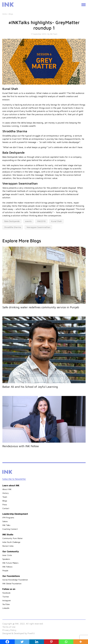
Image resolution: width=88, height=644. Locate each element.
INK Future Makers (10, 563)
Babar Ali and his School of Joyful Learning (30, 387)
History (6, 493)
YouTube (6, 604)
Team (5, 497)
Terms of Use (9, 627)
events (28, 221)
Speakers (6, 559)
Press (5, 505)
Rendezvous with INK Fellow (21, 446)
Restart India (8, 546)
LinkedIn (6, 608)
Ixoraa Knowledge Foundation (15, 580)
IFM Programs (8, 518)
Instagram (7, 600)
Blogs (5, 501)
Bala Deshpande (12, 221)
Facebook (6, 593)
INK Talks (6, 525)
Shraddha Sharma (13, 227)
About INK (7, 489)
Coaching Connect (10, 529)
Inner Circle (7, 555)
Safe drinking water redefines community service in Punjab (41, 307)
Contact (6, 508)
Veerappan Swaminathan (38, 227)
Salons (5, 521)
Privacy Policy (9, 630)
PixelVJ (31, 633)
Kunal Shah (56, 221)
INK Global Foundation (12, 584)
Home (5, 14)
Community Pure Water (13, 538)
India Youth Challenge (11, 542)
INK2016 (41, 221)
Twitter (6, 597)
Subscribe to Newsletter (14, 479)
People (5, 571)
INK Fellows (7, 567)
